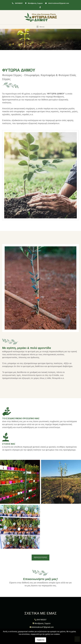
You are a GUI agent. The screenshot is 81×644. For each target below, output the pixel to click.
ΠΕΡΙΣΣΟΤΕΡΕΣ (40, 557)
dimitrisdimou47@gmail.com (59, 3)
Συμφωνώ (41, 640)
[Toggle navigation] (41, 27)
